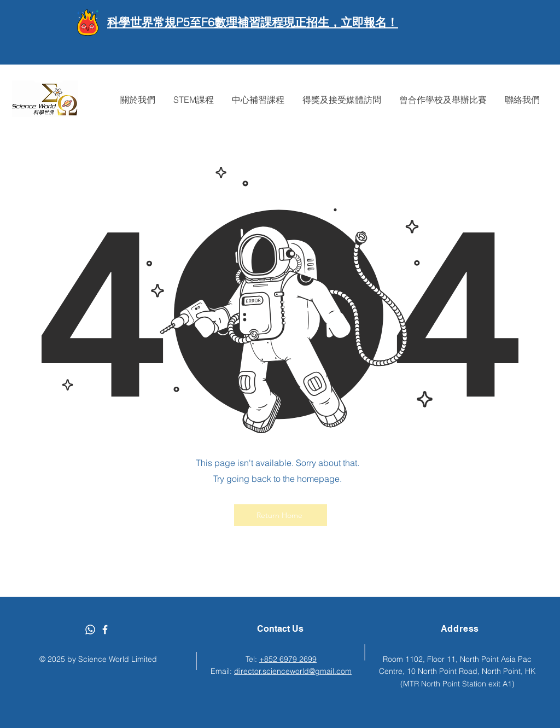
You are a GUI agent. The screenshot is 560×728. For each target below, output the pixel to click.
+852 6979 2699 (288, 659)
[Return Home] (281, 515)
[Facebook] (105, 630)
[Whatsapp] (90, 630)
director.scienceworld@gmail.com (293, 671)
